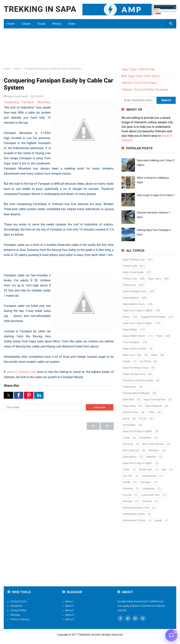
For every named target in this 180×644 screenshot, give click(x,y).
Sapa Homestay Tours (136, 368)
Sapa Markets (131, 298)
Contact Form (18, 601)
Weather (151, 457)
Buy (164, 469)
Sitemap (15, 615)
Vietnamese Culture (134, 520)
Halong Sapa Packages (136, 393)
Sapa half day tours (134, 374)
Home (11, 24)
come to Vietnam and (21, 372)
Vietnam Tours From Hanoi (139, 83)
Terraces (147, 501)
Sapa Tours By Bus (154, 399)
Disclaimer (16, 606)
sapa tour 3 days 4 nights (137, 323)
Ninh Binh (128, 399)
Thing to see (130, 279)
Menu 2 (69, 606)
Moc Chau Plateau (153, 444)
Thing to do (129, 285)
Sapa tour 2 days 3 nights (138, 310)
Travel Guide (130, 266)
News (18, 69)
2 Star (126, 469)
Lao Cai (127, 495)
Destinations (149, 476)
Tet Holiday (129, 425)
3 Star (151, 412)
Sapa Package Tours (135, 291)
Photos (57, 24)
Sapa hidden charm (134, 336)
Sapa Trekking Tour (134, 260)
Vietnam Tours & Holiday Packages (145, 90)
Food (159, 336)
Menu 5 (69, 619)
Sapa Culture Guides (135, 349)
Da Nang (128, 444)
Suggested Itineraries (153, 317)
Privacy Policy (18, 610)
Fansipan (145, 482)
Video (72, 24)
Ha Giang (145, 361)
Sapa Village (130, 329)
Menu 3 (69, 610)
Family (127, 482)
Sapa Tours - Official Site (138, 69)
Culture (26, 24)
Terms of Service (20, 619)
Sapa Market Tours (134, 304)
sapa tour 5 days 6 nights (137, 463)
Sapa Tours (154, 279)
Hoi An (143, 419)
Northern (154, 450)
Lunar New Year (150, 495)
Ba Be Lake (146, 469)
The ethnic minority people (138, 380)
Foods (41, 24)
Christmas (145, 438)
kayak (159, 520)
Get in (126, 419)
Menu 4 (69, 615)
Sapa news (129, 406)
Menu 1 (69, 601)
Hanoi (126, 317)
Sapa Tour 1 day (132, 355)
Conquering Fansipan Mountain (27, 102)
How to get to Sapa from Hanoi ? (156, 195)
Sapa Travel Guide (133, 272)
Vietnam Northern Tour (136, 508)
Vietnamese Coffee (134, 514)
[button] (8, 395)
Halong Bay (130, 387)
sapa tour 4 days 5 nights (137, 431)
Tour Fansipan (131, 342)
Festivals (128, 489)
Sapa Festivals (154, 406)
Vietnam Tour (131, 412)
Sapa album (130, 457)
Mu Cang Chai (131, 450)
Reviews (128, 501)
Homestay (149, 489)
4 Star (126, 438)
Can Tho (128, 476)
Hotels (127, 361)
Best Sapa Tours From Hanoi (140, 76)
